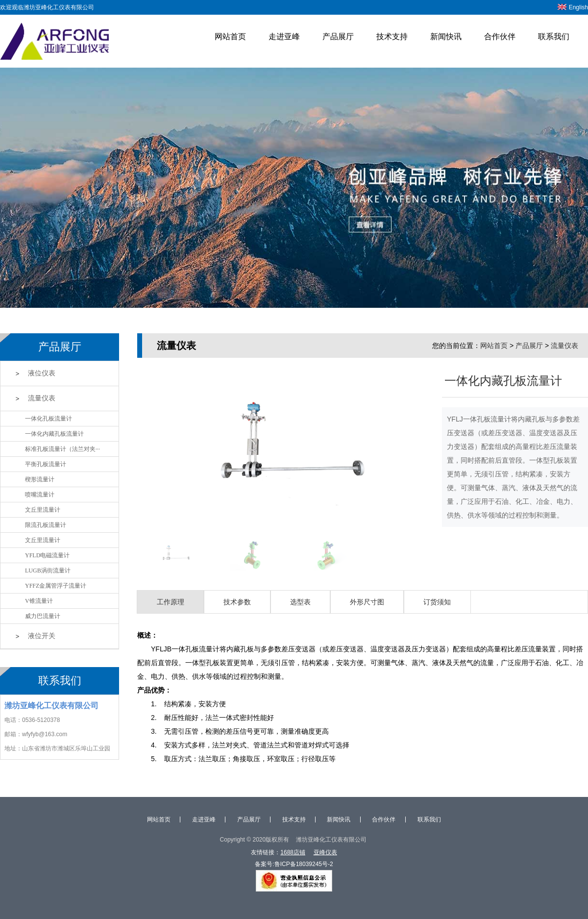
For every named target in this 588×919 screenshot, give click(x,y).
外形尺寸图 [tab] (367, 602)
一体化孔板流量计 (49, 419)
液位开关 (42, 636)
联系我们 (554, 37)
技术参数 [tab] (237, 602)
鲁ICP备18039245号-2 (304, 864)
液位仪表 (42, 373)
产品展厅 (338, 37)
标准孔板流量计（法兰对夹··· (62, 449)
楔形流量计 (40, 479)
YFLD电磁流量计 (47, 555)
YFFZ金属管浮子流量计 (56, 586)
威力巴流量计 (43, 616)
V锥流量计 (39, 601)
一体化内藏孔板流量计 (54, 434)
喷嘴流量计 (40, 495)
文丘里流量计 (43, 510)
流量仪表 (42, 398)
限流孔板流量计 (46, 525)
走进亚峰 (284, 37)
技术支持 (392, 37)
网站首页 (230, 37)
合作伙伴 (500, 37)
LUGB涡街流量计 (48, 571)
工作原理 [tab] (171, 602)
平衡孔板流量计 (46, 464)
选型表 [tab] (300, 602)
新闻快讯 (446, 37)
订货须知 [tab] (437, 602)
